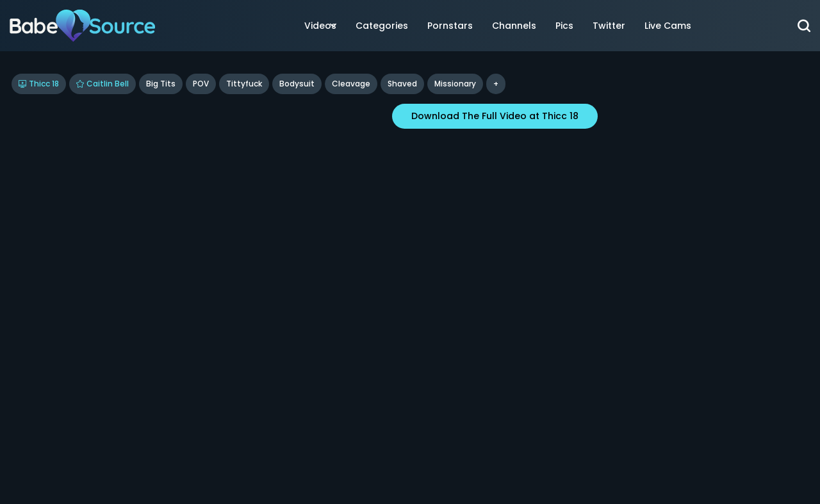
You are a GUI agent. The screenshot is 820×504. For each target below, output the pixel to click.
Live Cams (668, 26)
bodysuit (297, 84)
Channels (514, 26)
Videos (320, 26)
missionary (455, 84)
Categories (382, 26)
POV (201, 84)
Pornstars (450, 26)
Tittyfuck (244, 84)
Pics (564, 26)
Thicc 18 (39, 84)
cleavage (351, 84)
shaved (402, 84)
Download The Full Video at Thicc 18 (495, 116)
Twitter (609, 26)
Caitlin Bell (102, 84)
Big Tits (161, 84)
